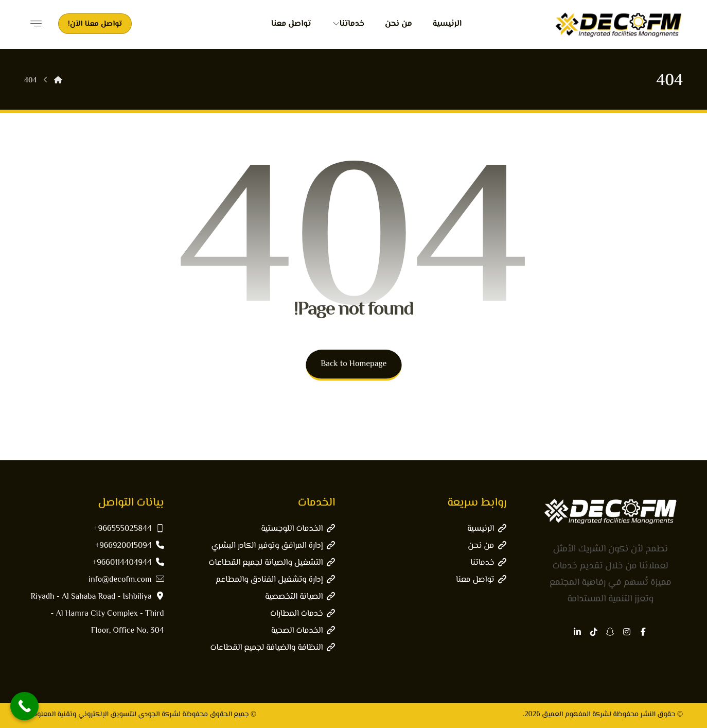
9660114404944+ (128, 563)
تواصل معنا (481, 580)
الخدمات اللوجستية (298, 529)
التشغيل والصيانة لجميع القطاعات (272, 563)
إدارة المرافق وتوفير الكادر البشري (273, 546)
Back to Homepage (353, 364)
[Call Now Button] (24, 706)
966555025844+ (129, 529)
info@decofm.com (126, 580)
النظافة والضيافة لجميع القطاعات (272, 648)
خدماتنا (488, 563)
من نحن (487, 546)
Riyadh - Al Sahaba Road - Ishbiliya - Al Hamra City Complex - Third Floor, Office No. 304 (98, 614)
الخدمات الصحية (303, 631)
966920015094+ (130, 546)
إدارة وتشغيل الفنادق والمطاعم (276, 580)
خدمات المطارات (303, 614)
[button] (643, 632)
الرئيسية (487, 529)
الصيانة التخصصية (300, 597)
